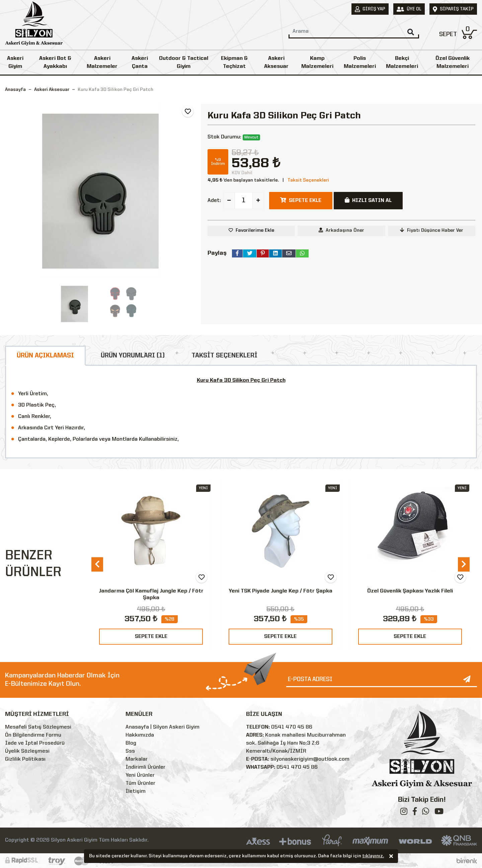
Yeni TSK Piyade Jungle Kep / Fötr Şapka (280, 591)
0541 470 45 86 (292, 727)
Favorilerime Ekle (255, 230)
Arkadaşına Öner (341, 230)
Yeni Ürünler (140, 775)
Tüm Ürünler (140, 783)
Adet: (214, 201)
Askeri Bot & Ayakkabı (55, 63)
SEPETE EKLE (151, 637)
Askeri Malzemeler (102, 63)
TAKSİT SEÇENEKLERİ (224, 356)
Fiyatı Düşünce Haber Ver (432, 230)
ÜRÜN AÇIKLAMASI (45, 356)
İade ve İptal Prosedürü (35, 743)
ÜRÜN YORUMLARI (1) (133, 356)
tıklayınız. (373, 857)
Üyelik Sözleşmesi (27, 751)
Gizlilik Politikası (25, 759)
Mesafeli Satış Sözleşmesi (38, 727)
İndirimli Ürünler (145, 767)
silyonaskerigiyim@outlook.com (310, 759)
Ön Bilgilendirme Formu (33, 735)
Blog (131, 743)
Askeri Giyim (15, 63)
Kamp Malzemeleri (317, 63)
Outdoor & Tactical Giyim (184, 63)
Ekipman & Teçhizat (234, 63)
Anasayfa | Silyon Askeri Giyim (163, 727)
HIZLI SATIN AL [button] (368, 200)
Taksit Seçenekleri (308, 180)
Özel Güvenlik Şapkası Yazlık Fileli (410, 591)
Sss (130, 751)
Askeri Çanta (140, 63)
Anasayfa (15, 90)
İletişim (136, 791)
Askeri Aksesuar (276, 63)
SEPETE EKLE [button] (301, 200)
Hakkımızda (140, 735)
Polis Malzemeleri (360, 63)
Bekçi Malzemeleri (402, 63)
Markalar (137, 759)
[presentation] (97, 564)
